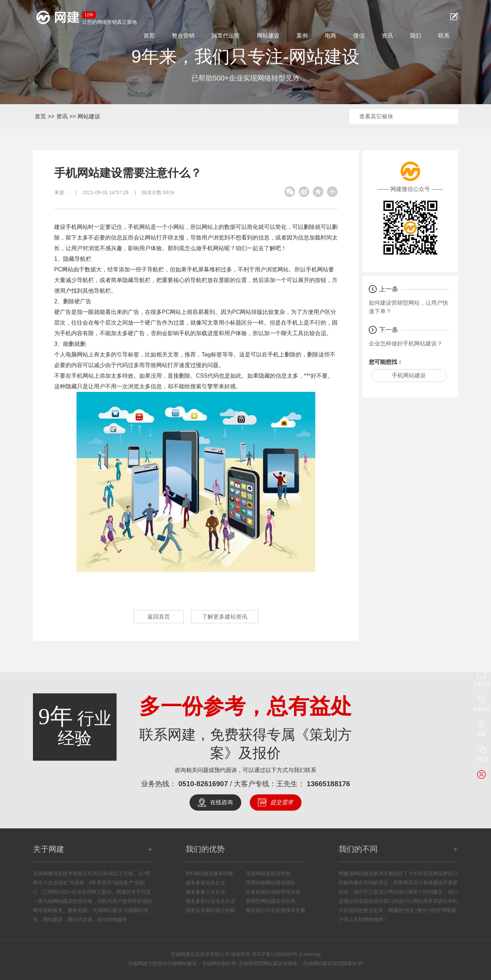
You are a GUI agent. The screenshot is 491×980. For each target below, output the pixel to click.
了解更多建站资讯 (225, 617)
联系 (444, 36)
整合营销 (183, 36)
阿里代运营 (226, 36)
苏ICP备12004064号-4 (277, 954)
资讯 (387, 36)
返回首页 (159, 617)
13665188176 (328, 784)
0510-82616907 (203, 784)
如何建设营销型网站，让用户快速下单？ (408, 307)
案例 (302, 36)
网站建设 (268, 36)
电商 (331, 36)
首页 (149, 36)
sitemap (312, 954)
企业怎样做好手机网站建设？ (406, 343)
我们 (416, 36)
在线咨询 (221, 802)
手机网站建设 (409, 375)
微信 (359, 36)
